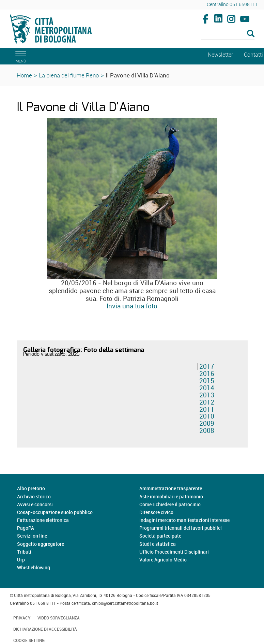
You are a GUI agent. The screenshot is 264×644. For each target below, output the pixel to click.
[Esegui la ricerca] (251, 34)
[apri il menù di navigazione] (20, 56)
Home (24, 75)
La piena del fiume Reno (69, 75)
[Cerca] (228, 34)
